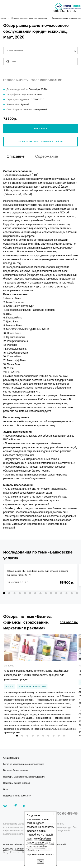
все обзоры (69, 627)
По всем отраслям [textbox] (14, 51)
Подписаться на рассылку (17, 803)
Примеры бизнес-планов (17, 790)
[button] (4, 597)
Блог (6, 797)
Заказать (41, 129)
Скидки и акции (11, 765)
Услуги (9, 691)
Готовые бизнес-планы (16, 778)
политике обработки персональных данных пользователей (40, 842)
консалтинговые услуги (32, 691)
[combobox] (41, 51)
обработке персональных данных (40, 852)
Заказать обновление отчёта (40, 142)
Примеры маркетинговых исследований (24, 784)
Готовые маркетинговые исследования (24, 771)
